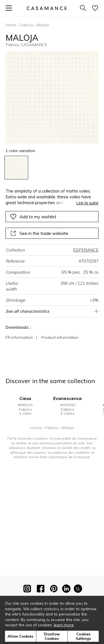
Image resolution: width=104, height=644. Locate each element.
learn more (64, 625)
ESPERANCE (86, 250)
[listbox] (52, 168)
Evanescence (68, 398)
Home (11, 25)
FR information (19, 337)
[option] (16, 168)
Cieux (25, 398)
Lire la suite (87, 203)
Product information (60, 337)
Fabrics (27, 25)
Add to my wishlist (33, 217)
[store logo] (46, 8)
